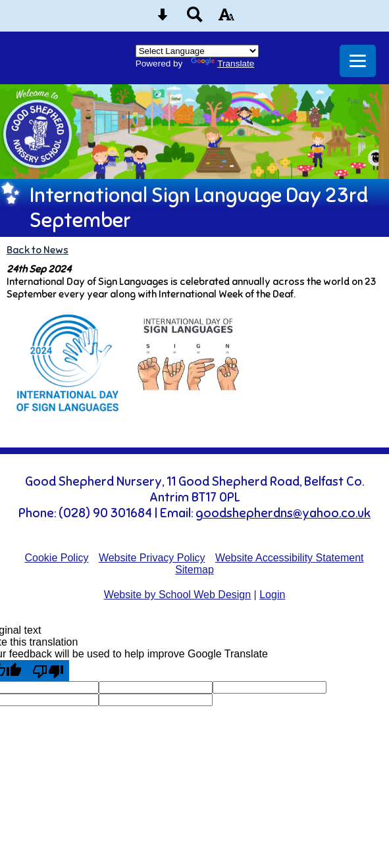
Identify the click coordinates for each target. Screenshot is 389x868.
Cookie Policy (57, 558)
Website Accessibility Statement (290, 558)
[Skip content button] (163, 19)
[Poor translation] (48, 671)
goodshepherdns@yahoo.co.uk (283, 513)
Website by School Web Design (178, 595)
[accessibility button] (226, 19)
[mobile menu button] (358, 61)
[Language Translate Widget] (197, 51)
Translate (222, 64)
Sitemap (194, 570)
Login (272, 595)
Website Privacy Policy (152, 558)
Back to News (38, 250)
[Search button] (195, 19)
